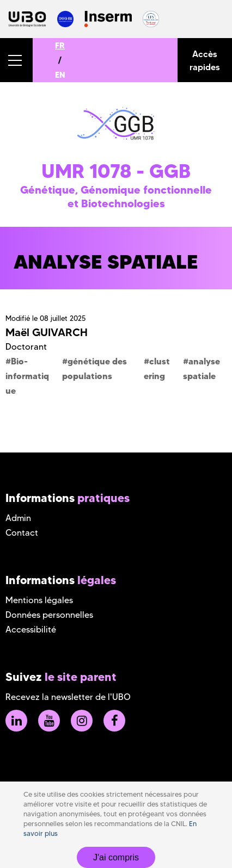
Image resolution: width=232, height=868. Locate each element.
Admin (18, 518)
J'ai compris (116, 857)
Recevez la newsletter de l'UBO (68, 697)
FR (60, 45)
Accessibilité (31, 630)
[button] (16, 60)
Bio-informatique (27, 376)
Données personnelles (49, 615)
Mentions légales (39, 600)
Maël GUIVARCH (47, 332)
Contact (22, 533)
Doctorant (26, 347)
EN (60, 75)
